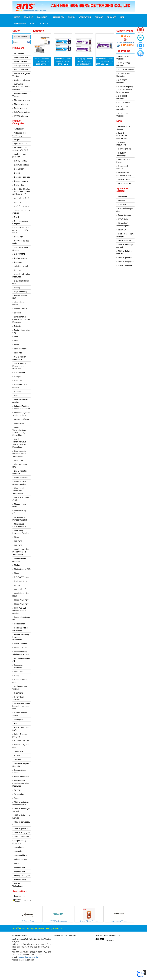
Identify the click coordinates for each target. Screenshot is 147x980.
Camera (17, 202)
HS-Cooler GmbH (125, 149)
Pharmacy (122, 230)
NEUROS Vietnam (22, 577)
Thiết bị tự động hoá (126, 262)
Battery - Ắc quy (21, 161)
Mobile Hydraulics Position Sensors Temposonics (21, 552)
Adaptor (17, 140)
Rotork (17, 723)
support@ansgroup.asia (125, 42)
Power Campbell (21, 644)
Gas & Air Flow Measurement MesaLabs (19, 366)
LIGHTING (18, 460)
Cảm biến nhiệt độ (22, 198)
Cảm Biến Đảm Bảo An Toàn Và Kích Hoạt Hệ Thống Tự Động (21, 192)
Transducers (19, 847)
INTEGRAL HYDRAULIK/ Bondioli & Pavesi (21, 87)
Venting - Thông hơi (22, 875)
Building (121, 200)
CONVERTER (20, 254)
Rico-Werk (18, 693)
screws (17, 755)
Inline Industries (125, 183)
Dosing (17, 287)
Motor (17, 573)
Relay (17, 676)
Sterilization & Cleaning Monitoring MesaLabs (21, 783)
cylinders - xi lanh (21, 266)
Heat (16, 395)
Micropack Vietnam (22, 100)
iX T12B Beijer (124, 103)
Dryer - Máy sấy (21, 292)
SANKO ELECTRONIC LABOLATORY (122, 136)
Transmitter (19, 851)
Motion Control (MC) (22, 569)
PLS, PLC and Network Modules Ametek (19, 611)
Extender (18, 326)
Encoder (18, 313)
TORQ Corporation (22, 837)
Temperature (19, 794)
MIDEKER (18, 541)
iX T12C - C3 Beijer (126, 69)
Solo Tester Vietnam (22, 112)
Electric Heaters (21, 309)
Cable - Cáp (19, 185)
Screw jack (19, 751)
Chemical (122, 204)
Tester (17, 798)
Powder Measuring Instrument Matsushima (21, 637)
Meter (17, 537)
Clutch (17, 217)
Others (17, 585)
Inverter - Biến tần (21, 419)
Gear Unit (18, 381)
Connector (18, 237)
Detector (18, 270)
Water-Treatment (125, 266)
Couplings (18, 262)
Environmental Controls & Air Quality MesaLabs (21, 319)
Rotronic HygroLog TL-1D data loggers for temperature (125, 89)
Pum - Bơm (19, 672)
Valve (16, 863)
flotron (17, 345)
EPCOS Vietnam (21, 69)
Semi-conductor (125, 240)
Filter (16, 341)
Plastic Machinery (21, 600)
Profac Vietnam (20, 108)
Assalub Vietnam (21, 57)
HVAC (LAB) (123, 219)
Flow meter (19, 353)
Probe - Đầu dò (20, 648)
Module (17, 565)
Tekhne (17, 790)
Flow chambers (20, 349)
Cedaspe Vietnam (21, 65)
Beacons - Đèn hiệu (22, 177)
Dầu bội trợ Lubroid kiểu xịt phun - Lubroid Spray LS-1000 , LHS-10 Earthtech (84, 64)
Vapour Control (20, 867)
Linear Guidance (21, 478)
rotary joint (18, 719)
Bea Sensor (19, 169)
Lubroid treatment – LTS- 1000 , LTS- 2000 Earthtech (42, 61)
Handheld (18, 391)
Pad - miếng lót (20, 589)
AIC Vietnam (19, 53)
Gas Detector (19, 373)
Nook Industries (20, 581)
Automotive (123, 196)
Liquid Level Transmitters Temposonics (18, 491)
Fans (16, 337)
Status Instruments (22, 777)
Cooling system (20, 258)
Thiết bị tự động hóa (22, 833)
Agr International (21, 144)
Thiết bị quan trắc (21, 829)
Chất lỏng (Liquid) (21, 206)
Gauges (17, 377)
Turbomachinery (21, 855)
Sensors (17, 759)
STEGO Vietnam (21, 116)
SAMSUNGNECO (21, 741)
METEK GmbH (124, 179)
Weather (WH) (20, 879)
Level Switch (19, 423)
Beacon (17, 173)
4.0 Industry (19, 129)
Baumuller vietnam (22, 165)
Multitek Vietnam (21, 104)
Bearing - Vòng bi (21, 181)
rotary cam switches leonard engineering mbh (21, 706)
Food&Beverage (125, 215)
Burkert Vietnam (21, 61)
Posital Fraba (19, 624)
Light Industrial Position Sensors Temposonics (19, 454)
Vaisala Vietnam (21, 859)
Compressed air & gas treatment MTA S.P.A (21, 230)
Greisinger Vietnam (22, 80)
